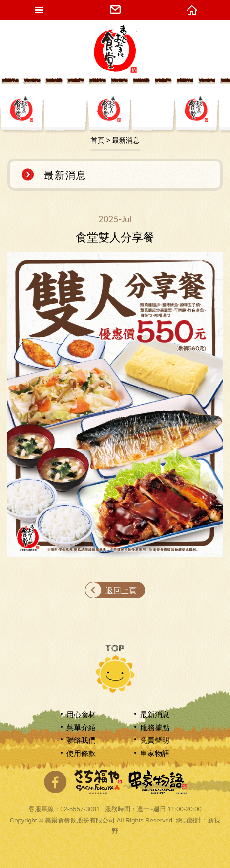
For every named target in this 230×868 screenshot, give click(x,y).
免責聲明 (155, 740)
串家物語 (155, 753)
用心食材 (81, 715)
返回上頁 (121, 590)
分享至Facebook (55, 782)
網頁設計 (188, 820)
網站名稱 (115, 49)
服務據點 (155, 727)
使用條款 (81, 753)
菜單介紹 (81, 727)
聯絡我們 (81, 740)
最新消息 (155, 715)
